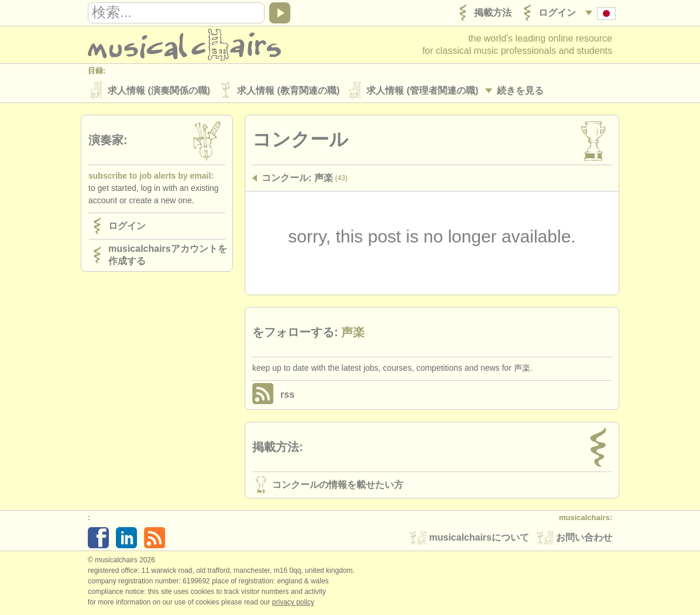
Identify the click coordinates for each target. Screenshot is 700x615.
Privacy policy (293, 603)
